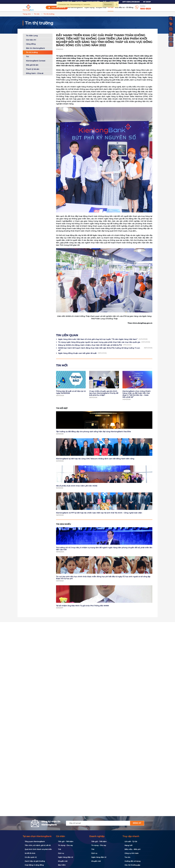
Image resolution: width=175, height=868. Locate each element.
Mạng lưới (128, 845)
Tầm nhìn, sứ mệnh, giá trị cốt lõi (38, 845)
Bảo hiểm (62, 865)
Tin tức (111, 7)
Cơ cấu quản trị (31, 857)
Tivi (27, 57)
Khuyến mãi (101, 7)
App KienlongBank (131, 2)
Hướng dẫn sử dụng (133, 861)
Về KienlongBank (75, 7)
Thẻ (59, 849)
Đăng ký (137, 823)
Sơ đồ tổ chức (30, 853)
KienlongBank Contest (36, 61)
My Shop (147, 2)
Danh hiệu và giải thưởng (35, 861)
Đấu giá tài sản (32, 65)
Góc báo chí (31, 40)
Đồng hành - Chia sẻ (35, 73)
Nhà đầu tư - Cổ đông (124, 7)
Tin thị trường (32, 52)
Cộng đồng (31, 44)
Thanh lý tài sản (33, 69)
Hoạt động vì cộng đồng (34, 865)
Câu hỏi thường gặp (132, 865)
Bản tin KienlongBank (35, 48)
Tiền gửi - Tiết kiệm (66, 841)
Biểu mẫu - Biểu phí (133, 849)
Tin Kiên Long (32, 36)
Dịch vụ (61, 853)
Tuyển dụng (89, 7)
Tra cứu (127, 857)
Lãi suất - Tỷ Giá (131, 841)
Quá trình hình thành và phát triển (38, 849)
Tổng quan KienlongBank (35, 841)
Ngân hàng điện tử (65, 857)
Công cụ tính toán (132, 853)
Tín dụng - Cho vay (65, 845)
